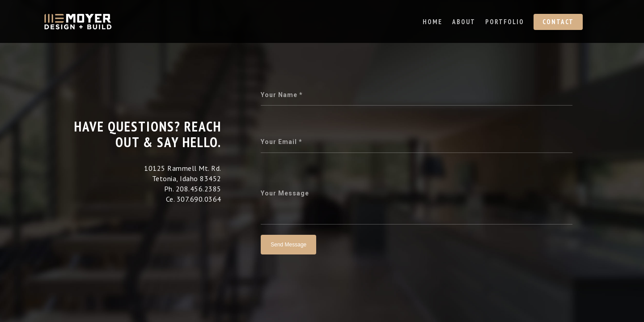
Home (432, 22)
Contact (558, 22)
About (464, 22)
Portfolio (505, 22)
